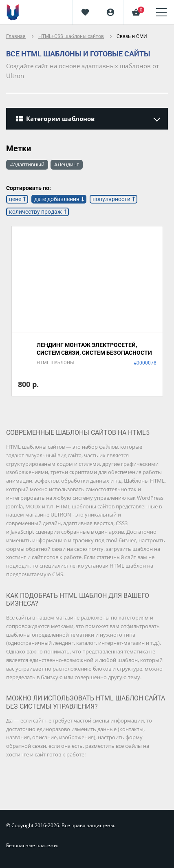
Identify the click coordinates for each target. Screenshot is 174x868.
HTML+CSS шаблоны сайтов (71, 36)
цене (15, 199)
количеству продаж (35, 212)
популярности (111, 199)
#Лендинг (67, 164)
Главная (16, 36)
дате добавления (57, 199)
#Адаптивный (27, 164)
